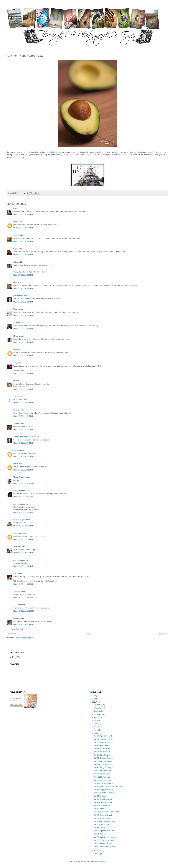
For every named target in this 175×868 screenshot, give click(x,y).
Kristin (16, 573)
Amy (15, 363)
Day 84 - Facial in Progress (103, 758)
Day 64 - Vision (99, 834)
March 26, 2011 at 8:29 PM (23, 624)
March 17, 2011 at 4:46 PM (23, 356)
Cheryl (16, 249)
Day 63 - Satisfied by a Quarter (105, 837)
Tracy (15, 309)
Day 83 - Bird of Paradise (103, 761)
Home (88, 634)
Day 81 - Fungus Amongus (103, 768)
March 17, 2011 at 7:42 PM (23, 443)
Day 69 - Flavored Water (102, 818)
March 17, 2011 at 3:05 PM (23, 302)
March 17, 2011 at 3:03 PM (23, 288)
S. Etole (16, 397)
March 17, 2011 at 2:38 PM (23, 214)
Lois (15, 350)
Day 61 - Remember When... (104, 844)
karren (16, 464)
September (98, 714)
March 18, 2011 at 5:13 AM (23, 513)
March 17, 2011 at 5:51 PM (23, 374)
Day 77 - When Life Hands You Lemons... (108, 787)
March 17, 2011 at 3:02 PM (23, 275)
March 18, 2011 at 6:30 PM (23, 553)
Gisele (16, 222)
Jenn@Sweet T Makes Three (24, 437)
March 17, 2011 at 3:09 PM (23, 315)
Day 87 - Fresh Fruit (101, 746)
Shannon (17, 323)
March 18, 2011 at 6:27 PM (23, 539)
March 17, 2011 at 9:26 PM (23, 470)
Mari (15, 381)
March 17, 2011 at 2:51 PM (23, 255)
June (96, 724)
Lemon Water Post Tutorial (103, 783)
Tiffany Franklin (19, 477)
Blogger (103, 862)
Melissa (16, 282)
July (96, 721)
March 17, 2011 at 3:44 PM (23, 329)
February (97, 851)
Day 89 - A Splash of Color (103, 739)
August (97, 717)
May (96, 727)
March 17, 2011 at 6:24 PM (23, 403)
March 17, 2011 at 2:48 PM (23, 241)
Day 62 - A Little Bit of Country (104, 840)
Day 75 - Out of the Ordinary (104, 793)
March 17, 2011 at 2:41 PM (23, 228)
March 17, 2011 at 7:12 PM (23, 430)
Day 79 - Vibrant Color (102, 774)
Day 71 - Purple (99, 809)
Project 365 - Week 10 (102, 806)
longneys (17, 618)
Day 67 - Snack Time (101, 824)
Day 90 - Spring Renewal (103, 736)
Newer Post (12, 634)
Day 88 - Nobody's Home (103, 742)
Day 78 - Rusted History (102, 780)
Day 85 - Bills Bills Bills (102, 755)
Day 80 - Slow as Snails (102, 771)
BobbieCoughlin (20, 520)
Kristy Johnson (19, 491)
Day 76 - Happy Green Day (103, 790)
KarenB (16, 410)
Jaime (16, 262)
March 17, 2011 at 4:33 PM (23, 342)
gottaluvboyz (18, 296)
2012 (94, 699)
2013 (94, 696)
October (97, 711)
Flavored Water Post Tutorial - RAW (106, 812)
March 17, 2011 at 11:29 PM (24, 483)
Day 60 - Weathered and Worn (105, 847)
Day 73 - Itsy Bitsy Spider (103, 799)
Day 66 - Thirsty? (100, 828)
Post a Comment (17, 629)
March (96, 733)
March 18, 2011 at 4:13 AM (23, 497)
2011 (94, 702)
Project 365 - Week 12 (102, 752)
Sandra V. (17, 423)
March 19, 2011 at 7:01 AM (23, 598)
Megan (16, 336)
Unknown (17, 450)
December (98, 705)
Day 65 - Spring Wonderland (104, 831)
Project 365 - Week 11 (102, 777)
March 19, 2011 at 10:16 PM (24, 611)
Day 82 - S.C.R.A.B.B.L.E (103, 764)
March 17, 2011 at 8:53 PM (23, 456)
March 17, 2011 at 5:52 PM (23, 389)
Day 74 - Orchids (100, 796)
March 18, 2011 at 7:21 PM (23, 566)
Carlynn (16, 235)
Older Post (163, 634)
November (98, 708)
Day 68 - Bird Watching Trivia (104, 821)
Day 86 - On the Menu (102, 749)
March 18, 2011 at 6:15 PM (23, 526)
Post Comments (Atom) (26, 638)
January (97, 854)
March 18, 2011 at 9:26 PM (23, 584)
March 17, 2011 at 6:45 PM (23, 416)
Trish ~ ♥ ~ (17, 547)
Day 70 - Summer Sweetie (103, 815)
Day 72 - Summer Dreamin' (103, 802)
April (96, 730)
